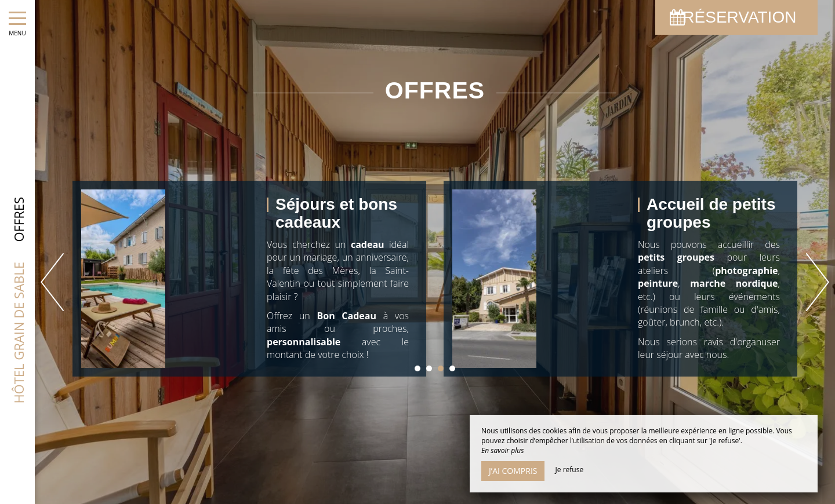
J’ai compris (513, 471)
